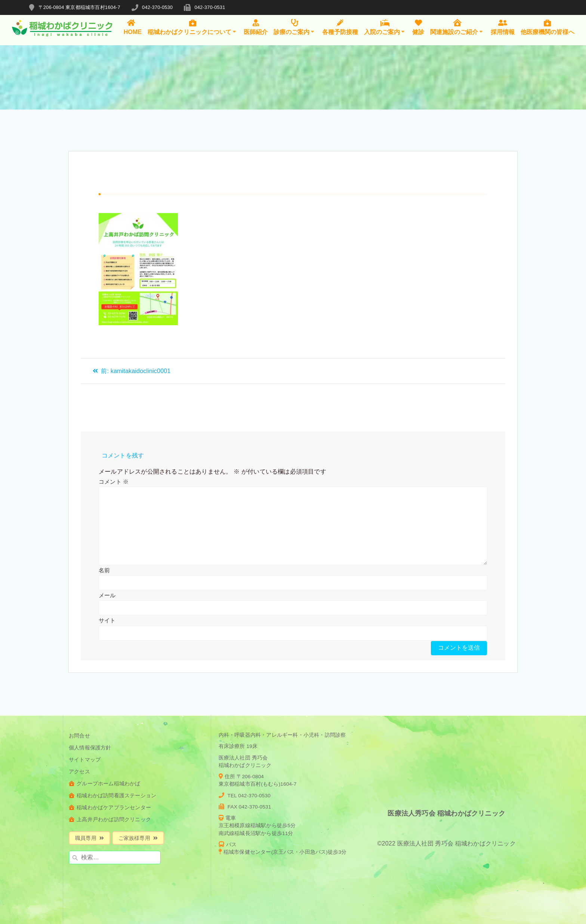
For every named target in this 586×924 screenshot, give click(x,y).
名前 (104, 570)
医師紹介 (256, 27)
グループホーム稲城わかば (105, 784)
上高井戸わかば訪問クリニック (110, 820)
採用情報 (503, 27)
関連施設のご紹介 (457, 27)
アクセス (79, 772)
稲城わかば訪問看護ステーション (112, 796)
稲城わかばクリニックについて (193, 27)
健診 (418, 27)
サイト (107, 620)
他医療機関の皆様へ (548, 27)
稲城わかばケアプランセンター (110, 808)
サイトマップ (85, 760)
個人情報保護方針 (90, 748)
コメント (114, 482)
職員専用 (90, 838)
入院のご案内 (385, 27)
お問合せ (79, 736)
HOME (133, 27)
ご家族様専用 (138, 838)
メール (107, 595)
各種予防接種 (340, 27)
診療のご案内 (295, 27)
